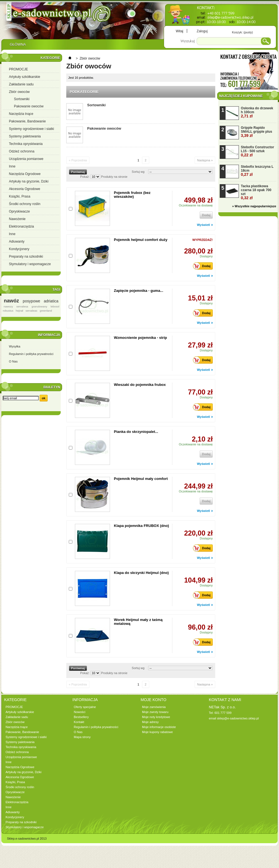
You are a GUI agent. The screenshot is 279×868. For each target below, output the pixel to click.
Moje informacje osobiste (159, 727)
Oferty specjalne (85, 707)
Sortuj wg (138, 172)
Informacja (49, 335)
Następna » (205, 160)
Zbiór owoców (19, 92)
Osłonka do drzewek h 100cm (257, 112)
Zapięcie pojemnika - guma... (139, 291)
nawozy (8, 306)
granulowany (39, 306)
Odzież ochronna (22, 151)
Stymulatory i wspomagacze (30, 264)
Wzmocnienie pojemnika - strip (140, 338)
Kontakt (79, 722)
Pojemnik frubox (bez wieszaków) (132, 195)
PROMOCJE (19, 69)
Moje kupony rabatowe (157, 732)
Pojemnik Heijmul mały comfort (141, 479)
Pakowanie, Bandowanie (27, 121)
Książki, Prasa (20, 196)
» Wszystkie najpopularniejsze (254, 206)
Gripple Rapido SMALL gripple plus (256, 132)
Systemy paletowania (25, 136)
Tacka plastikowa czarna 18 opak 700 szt (256, 192)
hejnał (19, 311)
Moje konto (153, 700)
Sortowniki (22, 99)
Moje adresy (150, 722)
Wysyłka (15, 346)
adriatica (51, 301)
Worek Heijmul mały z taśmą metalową (138, 622)
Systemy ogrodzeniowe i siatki (31, 129)
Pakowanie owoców (29, 106)
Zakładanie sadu (21, 84)
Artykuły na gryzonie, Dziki (29, 181)
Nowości (80, 712)
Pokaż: (85, 177)
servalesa (22, 306)
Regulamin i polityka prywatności (31, 354)
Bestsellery (81, 717)
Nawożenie (17, 219)
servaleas (31, 311)
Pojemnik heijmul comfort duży (141, 240)
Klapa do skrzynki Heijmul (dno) (141, 573)
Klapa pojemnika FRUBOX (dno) (141, 526)
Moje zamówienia (154, 707)
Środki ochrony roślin (25, 204)
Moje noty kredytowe (156, 717)
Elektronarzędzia (21, 226)
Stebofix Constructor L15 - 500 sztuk (257, 151)
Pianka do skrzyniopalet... (136, 432)
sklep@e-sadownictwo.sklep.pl (238, 718)
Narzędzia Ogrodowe (25, 174)
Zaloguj (202, 31)
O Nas (13, 361)
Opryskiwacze (19, 211)
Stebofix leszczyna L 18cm (257, 171)
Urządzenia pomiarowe (26, 159)
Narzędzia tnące (21, 114)
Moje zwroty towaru (155, 712)
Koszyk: (242, 32)
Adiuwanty (17, 241)
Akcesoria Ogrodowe (25, 189)
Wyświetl (203, 225)
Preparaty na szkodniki (26, 257)
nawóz (11, 301)
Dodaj (203, 266)
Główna (18, 46)
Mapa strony (82, 737)
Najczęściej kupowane (241, 96)
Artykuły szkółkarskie (25, 77)
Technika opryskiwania (26, 144)
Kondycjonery (19, 249)
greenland (46, 311)
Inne (12, 166)
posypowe (31, 301)
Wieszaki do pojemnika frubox (140, 385)
